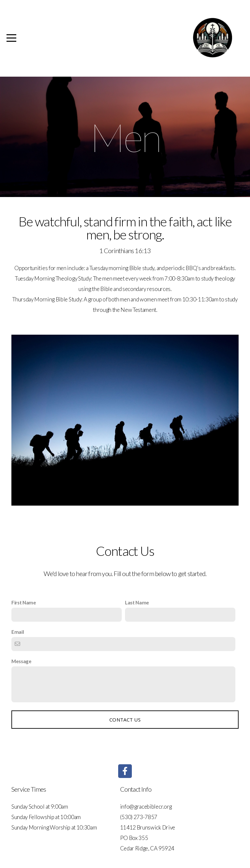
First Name (24, 602)
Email (18, 632)
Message (21, 661)
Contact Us (125, 720)
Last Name (137, 602)
